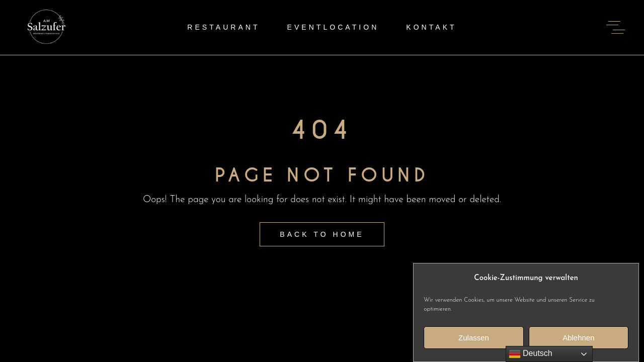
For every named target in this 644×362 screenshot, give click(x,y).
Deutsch (531, 354)
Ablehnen (578, 340)
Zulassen (474, 340)
